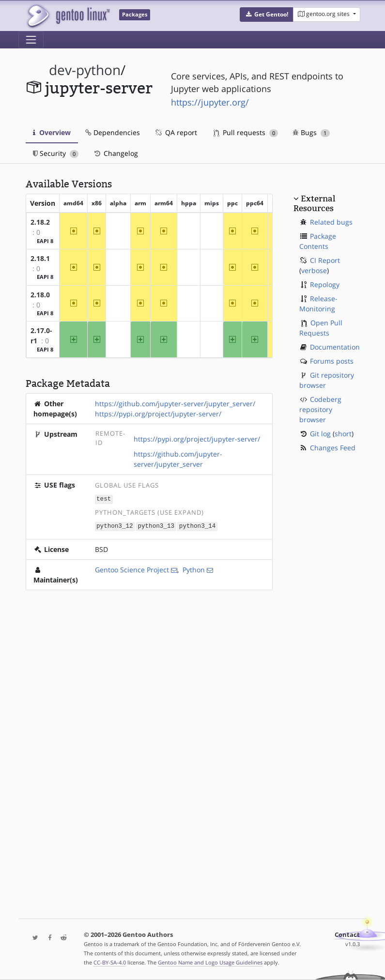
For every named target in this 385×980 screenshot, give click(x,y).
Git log (320, 434)
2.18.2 (40, 222)
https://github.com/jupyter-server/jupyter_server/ (175, 404)
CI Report (325, 260)
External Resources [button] (314, 203)
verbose (314, 270)
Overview (52, 132)
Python (194, 569)
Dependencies (113, 132)
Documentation (335, 347)
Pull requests (246, 132)
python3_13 (156, 526)
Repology (325, 284)
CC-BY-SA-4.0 (110, 962)
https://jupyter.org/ (210, 102)
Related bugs (331, 222)
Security (56, 153)
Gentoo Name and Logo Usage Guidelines (210, 962)
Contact (347, 935)
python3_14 (198, 526)
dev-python (85, 70)
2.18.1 (40, 258)
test (104, 499)
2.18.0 (40, 295)
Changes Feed (333, 448)
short (343, 434)
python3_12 (115, 526)
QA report (176, 132)
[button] (267, 15)
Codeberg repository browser (320, 409)
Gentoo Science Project (132, 569)
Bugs (311, 132)
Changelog (115, 153)
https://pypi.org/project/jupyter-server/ (158, 414)
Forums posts (332, 361)
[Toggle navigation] (31, 40)
